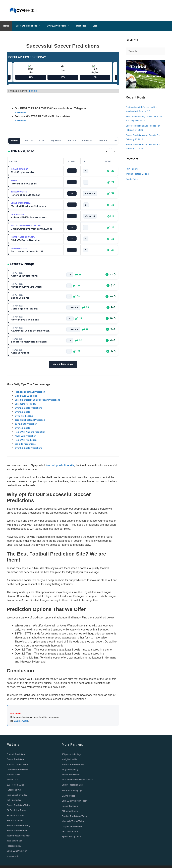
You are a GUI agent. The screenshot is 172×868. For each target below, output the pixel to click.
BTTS (42, 141)
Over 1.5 (28, 141)
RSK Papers (132, 169)
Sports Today (132, 179)
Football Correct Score (18, 764)
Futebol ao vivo (14, 790)
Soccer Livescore (70, 806)
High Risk (56, 141)
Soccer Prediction (15, 759)
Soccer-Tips (12, 780)
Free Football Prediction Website (78, 780)
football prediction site (60, 465)
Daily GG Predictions (72, 826)
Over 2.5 (72, 141)
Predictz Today (14, 846)
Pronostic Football (15, 815)
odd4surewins (13, 856)
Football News (14, 775)
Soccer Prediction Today (18, 805)
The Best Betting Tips (72, 791)
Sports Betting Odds (72, 837)
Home (6, 26)
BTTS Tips (81, 26)
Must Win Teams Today (73, 821)
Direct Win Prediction (17, 851)
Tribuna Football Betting (137, 174)
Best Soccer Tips (70, 831)
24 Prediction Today (16, 810)
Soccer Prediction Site (17, 831)
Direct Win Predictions (30, 26)
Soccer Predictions (71, 775)
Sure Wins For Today (17, 795)
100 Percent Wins (15, 785)
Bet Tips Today (14, 800)
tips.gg (33, 91)
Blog (95, 26)
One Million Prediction (17, 769)
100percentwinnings (72, 754)
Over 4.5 (102, 141)
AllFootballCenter (70, 811)
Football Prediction (16, 754)
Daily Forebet (68, 796)
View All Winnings (63, 364)
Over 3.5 (87, 141)
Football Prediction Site (73, 764)
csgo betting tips (15, 841)
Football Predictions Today (75, 816)
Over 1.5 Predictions (60, 26)
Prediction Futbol (15, 820)
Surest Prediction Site (72, 785)
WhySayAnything (70, 769)
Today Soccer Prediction (18, 836)
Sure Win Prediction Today (75, 801)
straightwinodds (69, 759)
